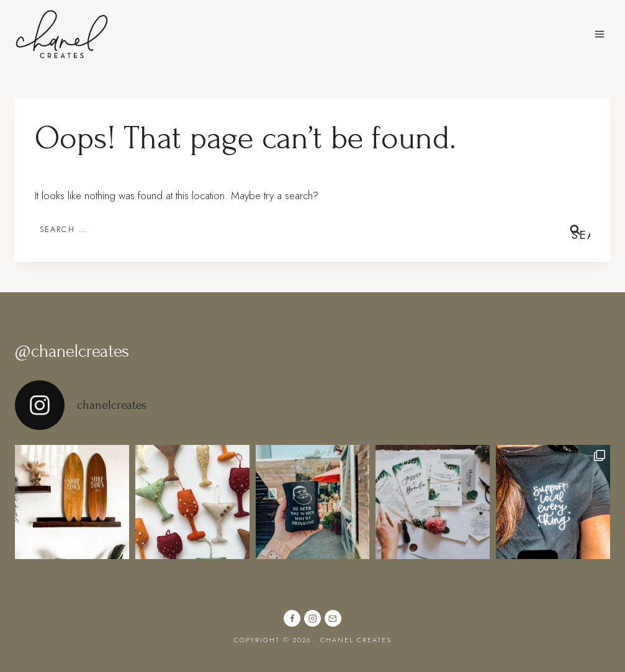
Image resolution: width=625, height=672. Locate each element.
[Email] (333, 618)
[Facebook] (292, 618)
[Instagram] (312, 618)
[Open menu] (599, 34)
